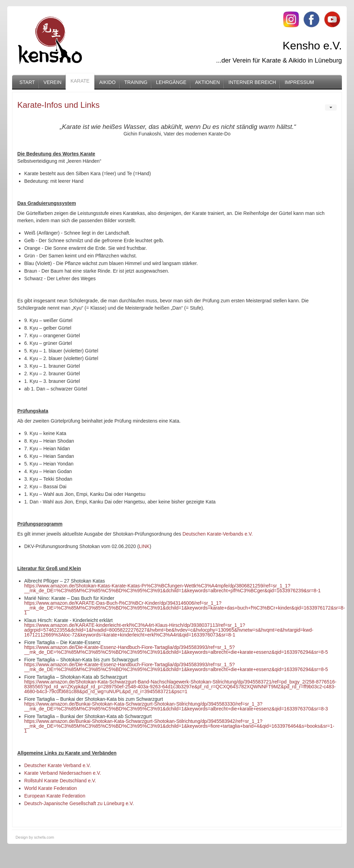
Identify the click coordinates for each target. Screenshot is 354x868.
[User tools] (331, 107)
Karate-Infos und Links (58, 105)
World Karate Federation (50, 788)
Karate (80, 81)
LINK (144, 546)
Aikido (107, 82)
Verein (53, 82)
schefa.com (44, 837)
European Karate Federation (55, 796)
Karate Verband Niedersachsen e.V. (63, 773)
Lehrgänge (171, 82)
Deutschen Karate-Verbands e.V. (218, 534)
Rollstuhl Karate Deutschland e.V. (60, 781)
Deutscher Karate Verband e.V (57, 765)
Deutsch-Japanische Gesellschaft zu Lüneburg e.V (78, 803)
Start (27, 82)
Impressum (299, 82)
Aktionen (207, 82)
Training (136, 82)
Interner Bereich (252, 82)
